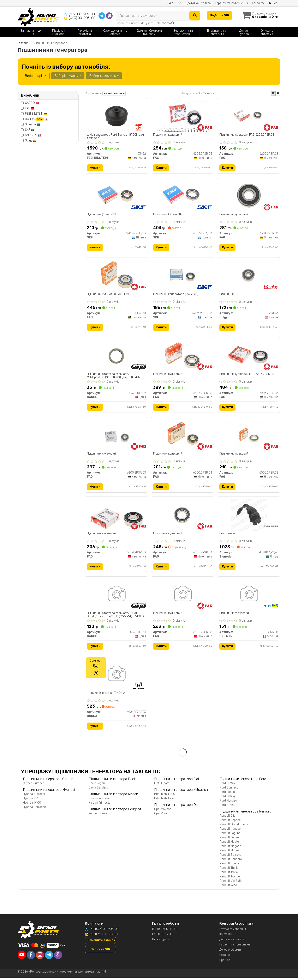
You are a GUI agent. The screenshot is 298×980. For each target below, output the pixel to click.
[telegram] (49, 957)
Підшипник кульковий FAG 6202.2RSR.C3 (247, 135)
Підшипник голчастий (234, 615)
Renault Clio (228, 818)
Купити (95, 168)
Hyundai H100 (32, 805)
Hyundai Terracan (34, 809)
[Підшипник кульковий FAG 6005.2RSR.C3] (183, 516)
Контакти (258, 3)
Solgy (31, 141)
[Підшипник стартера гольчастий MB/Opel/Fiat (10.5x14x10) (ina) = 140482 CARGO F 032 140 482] (116, 356)
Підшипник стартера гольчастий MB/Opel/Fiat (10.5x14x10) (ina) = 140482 (114, 376)
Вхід (273, 3)
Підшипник (227, 295)
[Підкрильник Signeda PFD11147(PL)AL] (249, 516)
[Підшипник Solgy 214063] (249, 276)
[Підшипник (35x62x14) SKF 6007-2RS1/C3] (183, 196)
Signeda (32, 124)
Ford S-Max (227, 807)
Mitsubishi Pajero (165, 801)
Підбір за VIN (219, 15)
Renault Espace (230, 822)
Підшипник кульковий (168, 135)
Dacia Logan (97, 786)
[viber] (58, 957)
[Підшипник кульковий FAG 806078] (116, 276)
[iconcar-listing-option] (278, 93)
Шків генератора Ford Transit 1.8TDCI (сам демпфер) (116, 136)
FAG (30, 108)
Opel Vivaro (162, 816)
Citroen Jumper (33, 786)
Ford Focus (227, 794)
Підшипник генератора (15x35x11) (176, 295)
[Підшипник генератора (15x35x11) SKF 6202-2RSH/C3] (183, 276)
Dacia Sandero (98, 790)
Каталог (225, 957)
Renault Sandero (231, 861)
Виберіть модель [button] (104, 76)
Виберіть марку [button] (68, 76)
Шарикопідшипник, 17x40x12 (106, 695)
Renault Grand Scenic (234, 827)
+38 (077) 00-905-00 (104, 931)
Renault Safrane (231, 857)
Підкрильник (228, 535)
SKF (30, 130)
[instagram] (40, 957)
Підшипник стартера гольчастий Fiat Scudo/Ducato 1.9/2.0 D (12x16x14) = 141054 (116, 617)
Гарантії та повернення (235, 947)
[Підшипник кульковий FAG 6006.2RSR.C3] (249, 436)
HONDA (37, 119)
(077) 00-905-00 (82, 14)
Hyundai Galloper (34, 796)
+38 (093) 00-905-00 (104, 936)
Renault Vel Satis (231, 883)
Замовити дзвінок (101, 942)
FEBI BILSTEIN (36, 114)
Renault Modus (230, 853)
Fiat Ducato (162, 786)
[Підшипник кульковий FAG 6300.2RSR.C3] (116, 436)
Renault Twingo (230, 879)
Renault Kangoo (230, 831)
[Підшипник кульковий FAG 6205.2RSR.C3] (183, 116)
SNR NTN (33, 135)
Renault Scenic (230, 866)
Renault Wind (228, 887)
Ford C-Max (227, 786)
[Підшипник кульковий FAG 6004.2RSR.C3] (117, 516)
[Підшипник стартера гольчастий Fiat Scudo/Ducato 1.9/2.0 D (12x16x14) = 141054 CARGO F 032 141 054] (116, 596)
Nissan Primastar (100, 805)
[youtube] (22, 957)
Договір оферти (230, 952)
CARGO (32, 103)
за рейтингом (114, 93)
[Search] (194, 16)
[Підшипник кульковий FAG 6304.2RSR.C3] (249, 196)
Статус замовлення (233, 931)
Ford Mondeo (228, 803)
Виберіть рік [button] (36, 76)
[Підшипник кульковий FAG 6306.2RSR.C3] (183, 356)
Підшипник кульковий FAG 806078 (110, 295)
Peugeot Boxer (98, 816)
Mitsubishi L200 (165, 796)
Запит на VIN (100, 952)
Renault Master (230, 844)
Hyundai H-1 (31, 801)
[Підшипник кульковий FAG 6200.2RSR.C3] (183, 436)
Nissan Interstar (99, 801)
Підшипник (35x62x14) (168, 215)
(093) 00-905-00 (82, 18)
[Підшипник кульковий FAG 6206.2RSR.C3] (249, 356)
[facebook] (31, 957)
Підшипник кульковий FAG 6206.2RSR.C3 (247, 375)
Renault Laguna (230, 835)
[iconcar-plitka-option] (273, 93)
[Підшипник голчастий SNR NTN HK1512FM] (249, 596)
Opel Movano (163, 811)
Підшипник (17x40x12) (102, 215)
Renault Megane (230, 848)
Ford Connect (229, 790)
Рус (179, 3)
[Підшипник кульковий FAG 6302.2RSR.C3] (183, 596)
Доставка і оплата (198, 3)
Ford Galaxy (228, 799)
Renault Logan (229, 840)
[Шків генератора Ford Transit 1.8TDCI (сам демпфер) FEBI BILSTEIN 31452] (116, 116)
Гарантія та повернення (231, 3)
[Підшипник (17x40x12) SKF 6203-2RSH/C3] (116, 196)
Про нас (225, 962)
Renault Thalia (229, 870)
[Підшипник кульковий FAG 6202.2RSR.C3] (249, 116)
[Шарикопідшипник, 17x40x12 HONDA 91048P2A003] (116, 676)
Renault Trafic (229, 874)
